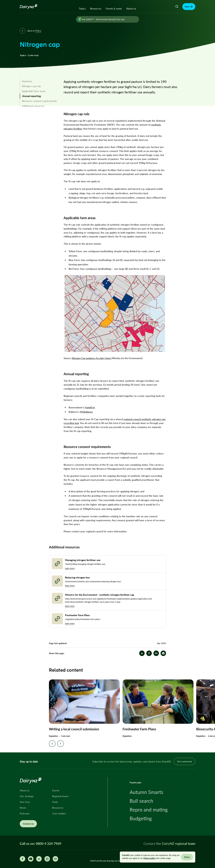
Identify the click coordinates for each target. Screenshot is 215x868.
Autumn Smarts (146, 792)
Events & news (114, 9)
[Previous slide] (52, 744)
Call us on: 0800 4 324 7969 (41, 844)
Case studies (59, 813)
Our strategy (27, 796)
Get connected (184, 761)
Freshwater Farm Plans (139, 729)
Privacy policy (149, 858)
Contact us (28, 824)
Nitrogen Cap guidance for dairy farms (91, 358)
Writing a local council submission (74, 729)
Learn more (70, 568)
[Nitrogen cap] (156, 653)
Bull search (141, 801)
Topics (82, 9)
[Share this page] (55, 859)
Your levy (25, 802)
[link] (39, 81)
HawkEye (90, 407)
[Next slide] (60, 744)
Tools (55, 802)
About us (131, 9)
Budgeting (141, 818)
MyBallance (86, 412)
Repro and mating (149, 810)
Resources (96, 9)
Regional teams (60, 796)
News (23, 808)
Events (56, 790)
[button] (163, 653)
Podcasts (25, 813)
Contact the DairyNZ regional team (169, 844)
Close (187, 857)
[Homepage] (32, 7)
